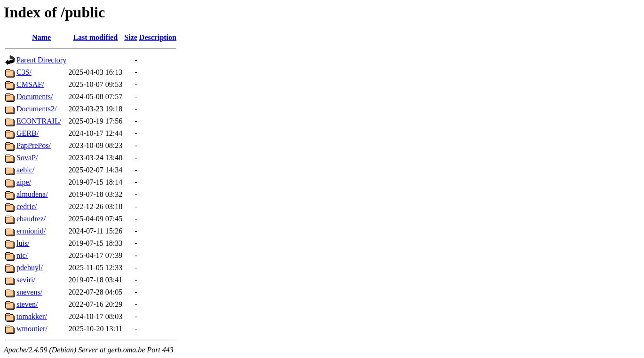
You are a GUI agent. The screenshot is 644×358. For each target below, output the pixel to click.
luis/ (23, 243)
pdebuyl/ (30, 268)
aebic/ (25, 170)
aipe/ (24, 182)
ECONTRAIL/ (39, 121)
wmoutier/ (32, 329)
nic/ (22, 255)
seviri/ (26, 280)
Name (41, 37)
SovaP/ (27, 158)
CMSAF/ (30, 84)
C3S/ (24, 72)
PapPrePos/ (34, 145)
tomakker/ (32, 316)
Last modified (95, 37)
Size (131, 37)
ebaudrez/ (31, 219)
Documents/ (35, 97)
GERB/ (28, 133)
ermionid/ (31, 231)
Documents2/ (36, 109)
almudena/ (32, 194)
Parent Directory (41, 60)
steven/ (27, 304)
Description (158, 37)
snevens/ (29, 292)
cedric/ (27, 206)
